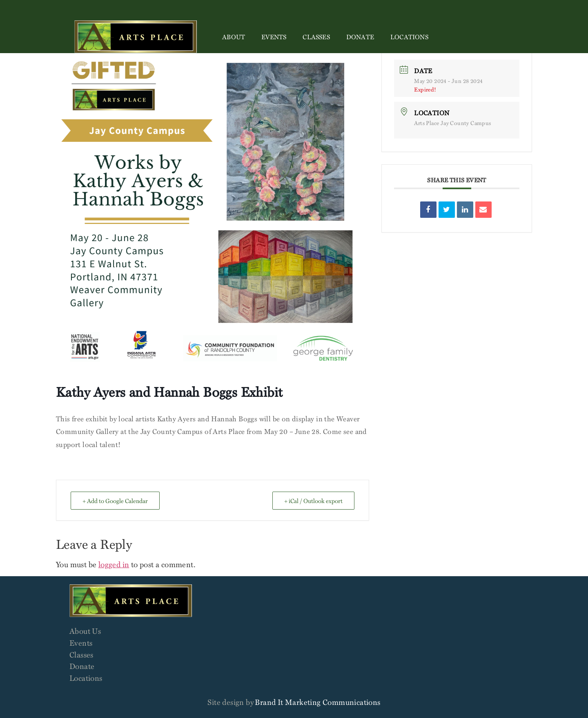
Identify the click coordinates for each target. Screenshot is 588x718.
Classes (316, 37)
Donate (360, 37)
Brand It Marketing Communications (317, 702)
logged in (114, 564)
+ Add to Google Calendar (115, 501)
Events (274, 37)
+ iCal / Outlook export (313, 501)
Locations (409, 37)
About (234, 37)
